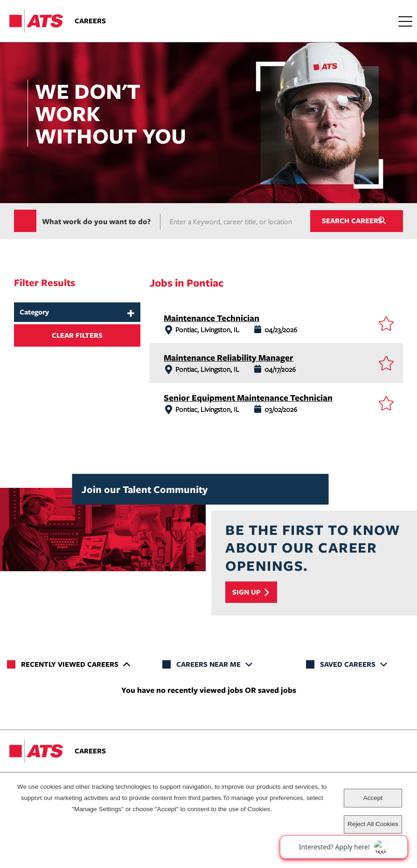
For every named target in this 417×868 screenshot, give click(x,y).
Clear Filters (77, 336)
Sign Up (247, 592)
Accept (373, 798)
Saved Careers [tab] (348, 665)
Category (34, 312)
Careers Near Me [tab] (208, 665)
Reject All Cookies (373, 824)
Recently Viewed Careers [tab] (70, 665)
